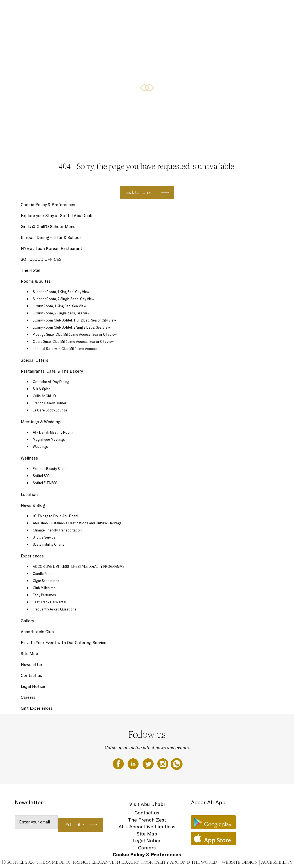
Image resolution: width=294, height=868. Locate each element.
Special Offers (170, 10)
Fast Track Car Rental (49, 602)
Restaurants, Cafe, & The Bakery (208, 10)
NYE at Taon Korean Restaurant (52, 248)
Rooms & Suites (144, 10)
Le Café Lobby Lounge (50, 410)
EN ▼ (275, 10)
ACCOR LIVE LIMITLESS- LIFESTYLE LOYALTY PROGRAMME (79, 566)
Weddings (40, 446)
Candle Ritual (43, 574)
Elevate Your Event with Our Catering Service (64, 643)
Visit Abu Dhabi (147, 804)
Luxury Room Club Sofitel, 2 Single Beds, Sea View (71, 327)
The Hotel (93, 10)
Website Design (240, 862)
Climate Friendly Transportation (57, 530)
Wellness (29, 458)
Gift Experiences (116, 10)
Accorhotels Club (37, 632)
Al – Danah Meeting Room (53, 432)
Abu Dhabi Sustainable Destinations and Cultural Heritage (77, 523)
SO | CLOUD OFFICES (41, 259)
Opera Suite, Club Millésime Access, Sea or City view (73, 341)
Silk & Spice (42, 389)
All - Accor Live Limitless (147, 827)
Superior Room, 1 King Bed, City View (61, 292)
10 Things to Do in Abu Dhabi (55, 516)
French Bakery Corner (49, 403)
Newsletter (32, 664)
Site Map (29, 654)
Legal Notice (33, 686)
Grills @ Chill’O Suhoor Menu (48, 227)
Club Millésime (44, 588)
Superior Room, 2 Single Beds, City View (64, 299)
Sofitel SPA (41, 476)
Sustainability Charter (49, 544)
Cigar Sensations (46, 581)
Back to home (138, 192)
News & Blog (33, 505)
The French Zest (147, 820)
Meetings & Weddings (251, 10)
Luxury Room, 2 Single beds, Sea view (61, 313)
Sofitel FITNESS (45, 483)
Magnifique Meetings (49, 439)
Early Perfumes (44, 595)
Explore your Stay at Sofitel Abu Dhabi (57, 216)
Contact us (31, 675)
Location (29, 494)
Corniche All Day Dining (51, 382)
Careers (28, 697)
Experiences (32, 556)
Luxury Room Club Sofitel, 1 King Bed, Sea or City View (74, 320)
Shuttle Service (44, 537)
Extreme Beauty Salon (50, 469)
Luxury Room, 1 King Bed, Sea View (59, 306)
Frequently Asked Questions (55, 609)
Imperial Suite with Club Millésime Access (65, 349)
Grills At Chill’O (44, 396)
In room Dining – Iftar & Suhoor (51, 237)
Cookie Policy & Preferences (48, 205)
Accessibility (277, 862)
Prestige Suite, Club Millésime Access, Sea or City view (75, 334)
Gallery (27, 621)
